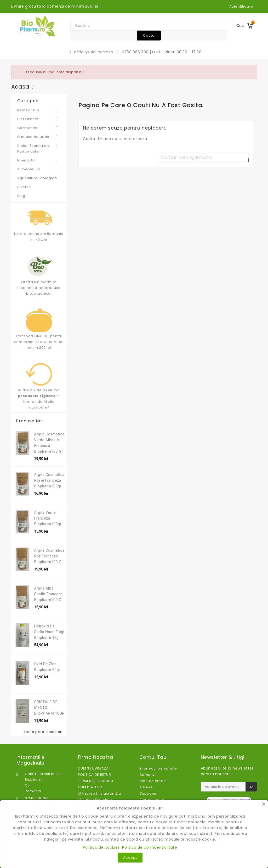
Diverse (24, 187)
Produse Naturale (39, 137)
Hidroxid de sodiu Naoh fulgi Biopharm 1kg (49, 632)
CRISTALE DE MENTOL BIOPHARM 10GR (49, 708)
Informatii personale (158, 768)
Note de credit (153, 781)
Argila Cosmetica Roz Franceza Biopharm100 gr (49, 556)
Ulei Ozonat (39, 119)
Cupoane (148, 793)
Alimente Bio (39, 169)
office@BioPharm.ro (91, 52)
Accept (130, 857)
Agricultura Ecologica (37, 178)
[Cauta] (202, 158)
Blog (21, 196)
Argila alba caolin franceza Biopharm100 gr (49, 594)
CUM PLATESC (90, 787)
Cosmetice (39, 128)
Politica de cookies (101, 847)
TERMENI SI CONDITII (96, 781)
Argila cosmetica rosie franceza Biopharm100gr (49, 480)
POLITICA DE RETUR (95, 775)
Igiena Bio (39, 160)
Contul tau (153, 757)
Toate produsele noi (44, 732)
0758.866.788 (132, 52)
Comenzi (148, 775)
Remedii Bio (39, 110)
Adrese (146, 787)
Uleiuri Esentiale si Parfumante (39, 148)
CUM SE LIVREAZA (93, 768)
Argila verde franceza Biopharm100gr (48, 518)
